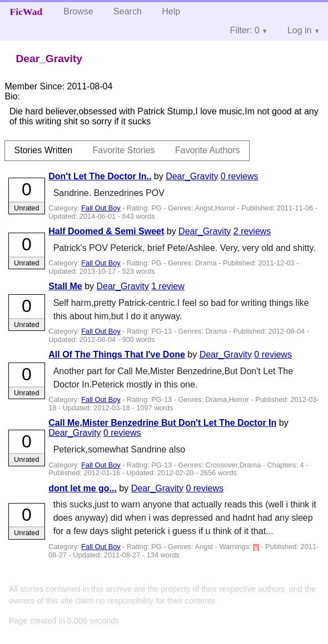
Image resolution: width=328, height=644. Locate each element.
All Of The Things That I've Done (117, 354)
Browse (78, 11)
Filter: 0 (245, 30)
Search (128, 11)
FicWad (26, 12)
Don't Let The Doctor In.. (100, 176)
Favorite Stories (124, 150)
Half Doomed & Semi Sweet (106, 231)
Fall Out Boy (101, 208)
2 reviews (252, 231)
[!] (257, 547)
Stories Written (43, 150)
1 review (168, 286)
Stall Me (65, 286)
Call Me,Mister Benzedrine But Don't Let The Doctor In (162, 423)
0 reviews (240, 176)
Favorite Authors (208, 150)
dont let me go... (83, 488)
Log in (300, 30)
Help (171, 11)
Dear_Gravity (192, 176)
